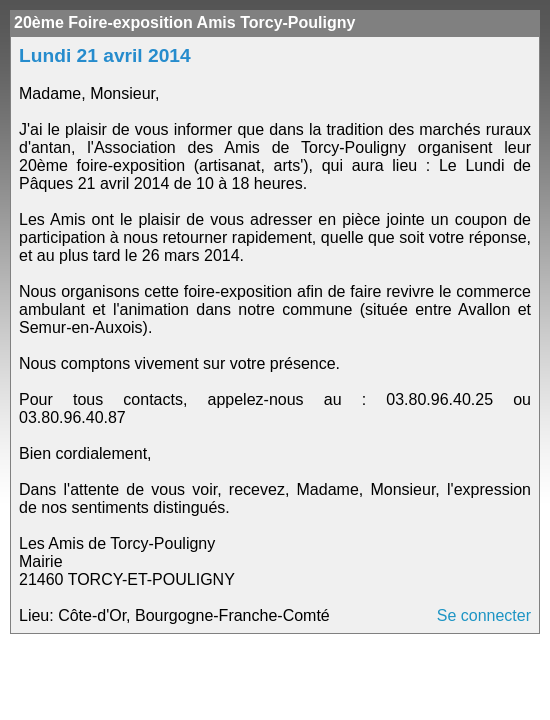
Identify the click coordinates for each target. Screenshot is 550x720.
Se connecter (484, 615)
